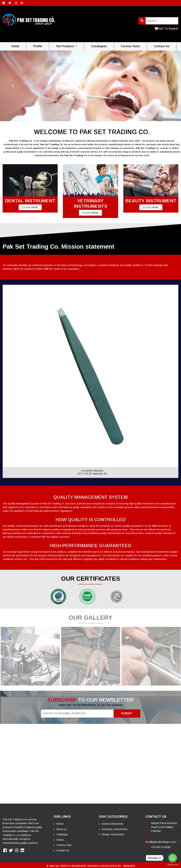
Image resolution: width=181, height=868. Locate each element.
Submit (127, 713)
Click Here (30, 207)
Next (168, 86)
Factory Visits (130, 46)
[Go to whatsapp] (173, 858)
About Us (60, 829)
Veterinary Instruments (113, 829)
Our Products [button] (65, 46)
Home (15, 46)
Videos (59, 840)
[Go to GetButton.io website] (173, 865)
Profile (38, 46)
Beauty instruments (111, 834)
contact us (162, 46)
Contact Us (61, 850)
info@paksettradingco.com (161, 842)
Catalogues (99, 46)
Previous (13, 86)
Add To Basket (166, 29)
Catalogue (61, 834)
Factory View (63, 845)
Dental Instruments (111, 824)
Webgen (129, 866)
